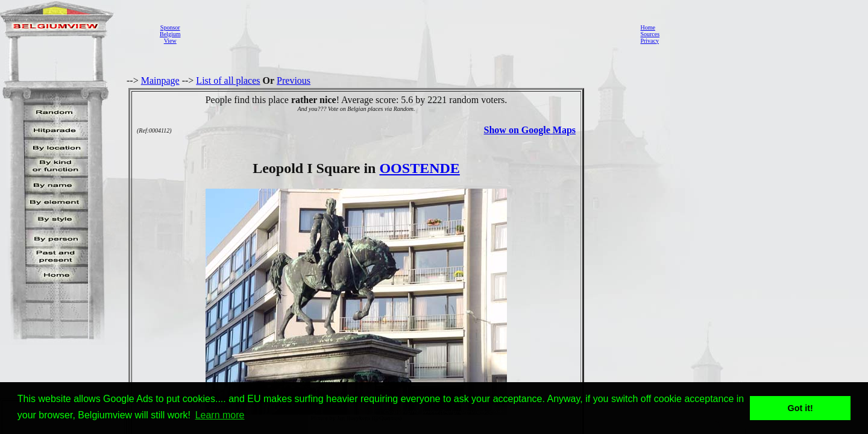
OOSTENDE (419, 168)
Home (647, 27)
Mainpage (160, 80)
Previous (294, 80)
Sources (650, 34)
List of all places (228, 80)
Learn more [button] (220, 415)
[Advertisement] (407, 34)
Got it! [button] (800, 408)
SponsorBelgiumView (170, 34)
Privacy (649, 41)
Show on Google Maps (530, 130)
